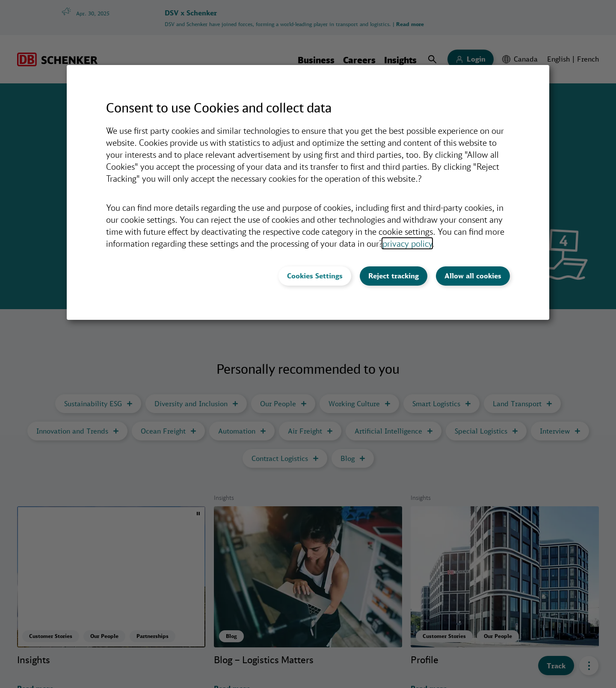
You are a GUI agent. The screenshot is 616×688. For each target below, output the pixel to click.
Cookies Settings (315, 276)
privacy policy (407, 243)
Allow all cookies (473, 276)
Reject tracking (394, 276)
